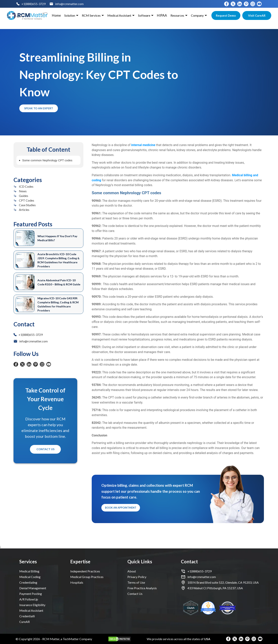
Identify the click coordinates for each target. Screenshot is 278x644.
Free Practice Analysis (142, 588)
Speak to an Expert (39, 108)
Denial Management (33, 588)
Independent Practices (85, 571)
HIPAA (162, 15)
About (132, 571)
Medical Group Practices (87, 577)
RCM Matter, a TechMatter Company (67, 639)
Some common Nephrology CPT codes (47, 160)
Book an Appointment (121, 508)
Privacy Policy (137, 577)
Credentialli (27, 616)
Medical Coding (30, 577)
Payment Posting (31, 594)
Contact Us (45, 449)
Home (56, 15)
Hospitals (77, 582)
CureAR (25, 622)
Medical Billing (29, 571)
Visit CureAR (257, 15)
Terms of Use (136, 582)
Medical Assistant (31, 610)
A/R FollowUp (29, 599)
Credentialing (28, 582)
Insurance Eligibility (32, 605)
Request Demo (226, 15)
